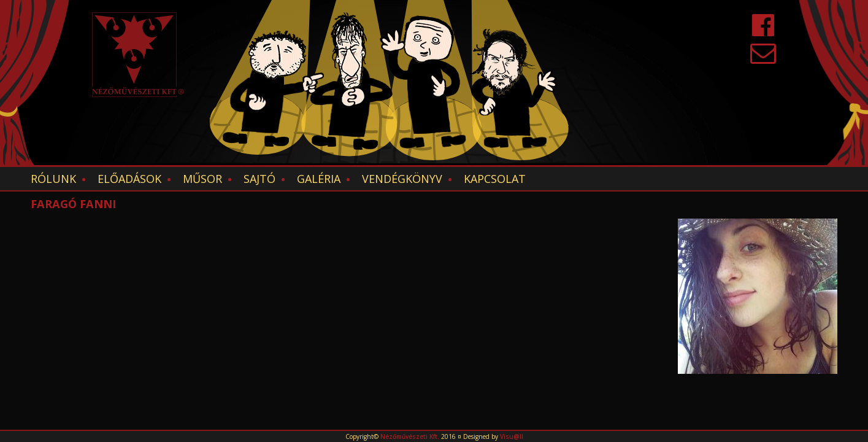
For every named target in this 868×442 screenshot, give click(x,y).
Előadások (129, 179)
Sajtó (259, 179)
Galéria (319, 179)
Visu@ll (512, 436)
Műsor (202, 179)
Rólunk (53, 179)
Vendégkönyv (402, 179)
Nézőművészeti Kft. (410, 436)
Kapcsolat (495, 179)
